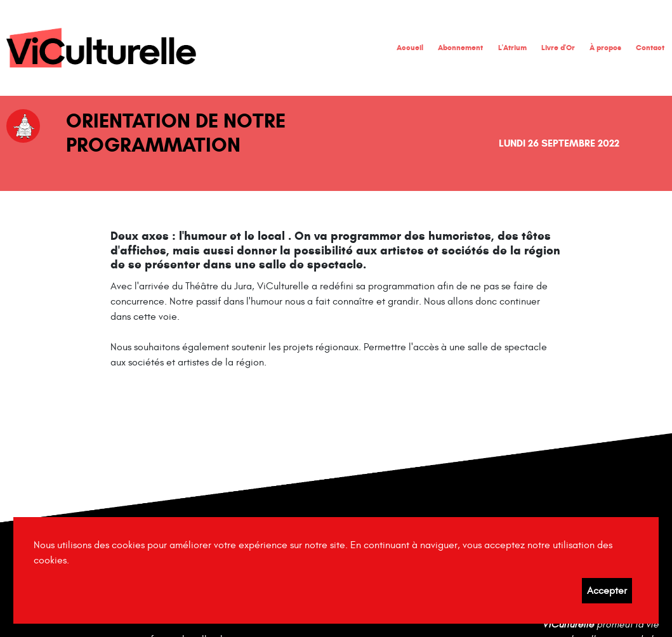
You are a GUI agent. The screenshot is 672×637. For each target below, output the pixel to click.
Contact (650, 48)
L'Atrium (512, 48)
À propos (605, 48)
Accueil (410, 48)
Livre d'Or (558, 48)
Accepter (607, 591)
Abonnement (460, 48)
